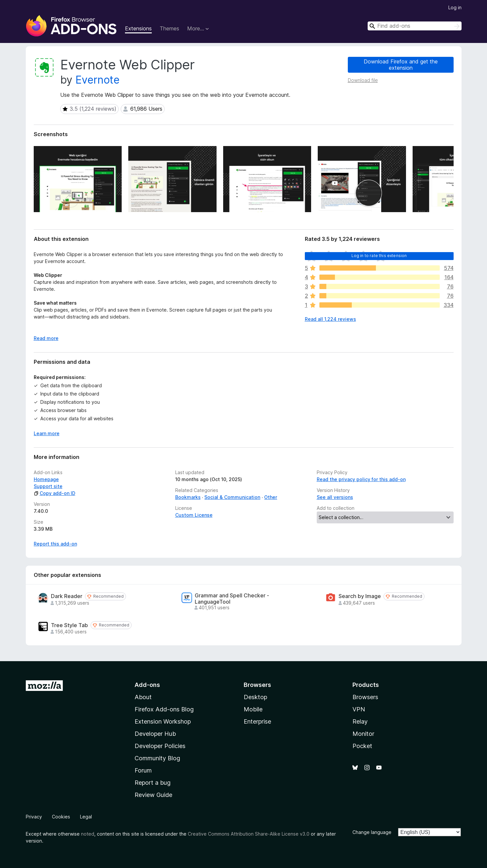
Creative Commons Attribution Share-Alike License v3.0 (249, 834)
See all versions (335, 497)
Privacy (34, 817)
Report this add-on (55, 544)
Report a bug (153, 783)
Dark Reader (67, 596)
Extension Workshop (163, 721)
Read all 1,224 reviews (330, 319)
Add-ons (147, 685)
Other (271, 497)
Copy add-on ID (55, 493)
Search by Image (360, 596)
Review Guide (153, 795)
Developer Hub (155, 734)
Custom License (194, 515)
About (143, 697)
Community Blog (157, 758)
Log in (455, 7)
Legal (86, 817)
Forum (143, 770)
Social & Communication (232, 497)
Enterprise (257, 721)
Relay (360, 721)
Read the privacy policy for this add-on (361, 479)
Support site (48, 486)
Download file (363, 80)
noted (88, 834)
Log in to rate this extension (379, 256)
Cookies (61, 817)
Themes (169, 28)
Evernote (98, 80)
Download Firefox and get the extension (401, 65)
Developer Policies (160, 746)
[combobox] (415, 26)
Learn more (47, 433)
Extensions (138, 28)
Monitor (363, 734)
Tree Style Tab (69, 625)
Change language (372, 832)
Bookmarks (188, 497)
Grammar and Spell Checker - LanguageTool (232, 599)
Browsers (365, 697)
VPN (359, 709)
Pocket (362, 746)
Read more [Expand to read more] (46, 338)
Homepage (46, 479)
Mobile (253, 709)
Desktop (255, 697)
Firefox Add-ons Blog (164, 709)
